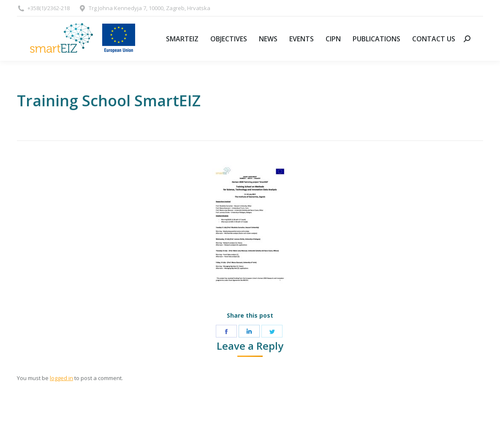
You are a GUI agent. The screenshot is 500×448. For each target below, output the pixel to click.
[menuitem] (182, 39)
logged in (61, 378)
